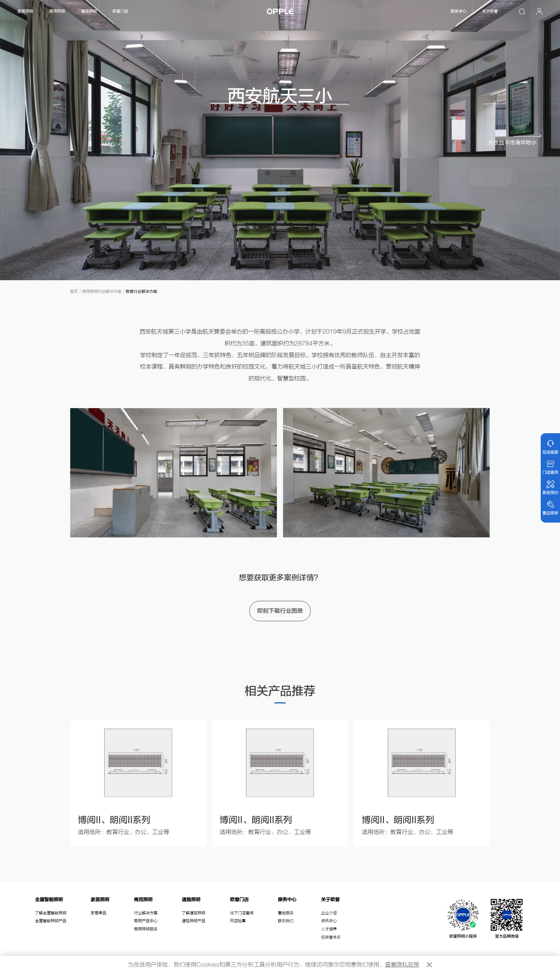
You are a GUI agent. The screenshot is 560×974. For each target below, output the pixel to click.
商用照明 (57, 11)
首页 (74, 291)
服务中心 (459, 11)
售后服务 (286, 913)
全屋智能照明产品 (51, 921)
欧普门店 (120, 11)
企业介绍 (329, 913)
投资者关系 (331, 937)
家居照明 (25, 11)
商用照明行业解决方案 (102, 291)
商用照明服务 (146, 929)
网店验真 (238, 921)
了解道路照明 (194, 913)
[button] (515, 140)
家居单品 (99, 913)
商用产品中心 (146, 921)
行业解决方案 (146, 913)
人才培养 (329, 929)
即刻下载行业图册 (280, 611)
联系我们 (286, 921)
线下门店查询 (242, 913)
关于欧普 (490, 11)
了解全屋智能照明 (51, 913)
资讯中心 (329, 921)
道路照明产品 (194, 921)
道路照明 (89, 11)
